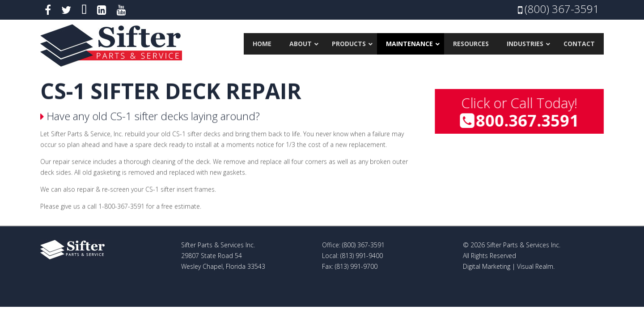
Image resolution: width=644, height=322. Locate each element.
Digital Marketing (487, 266)
